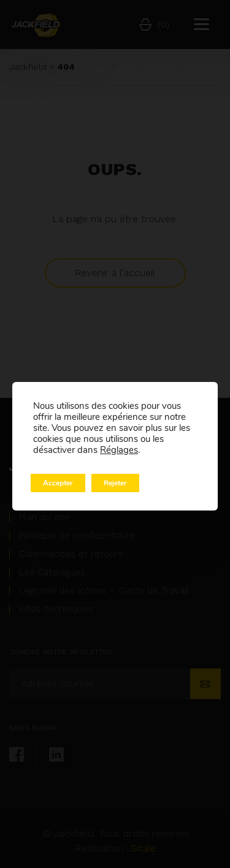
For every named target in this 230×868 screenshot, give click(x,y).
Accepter (58, 483)
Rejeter (115, 483)
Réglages (119, 450)
